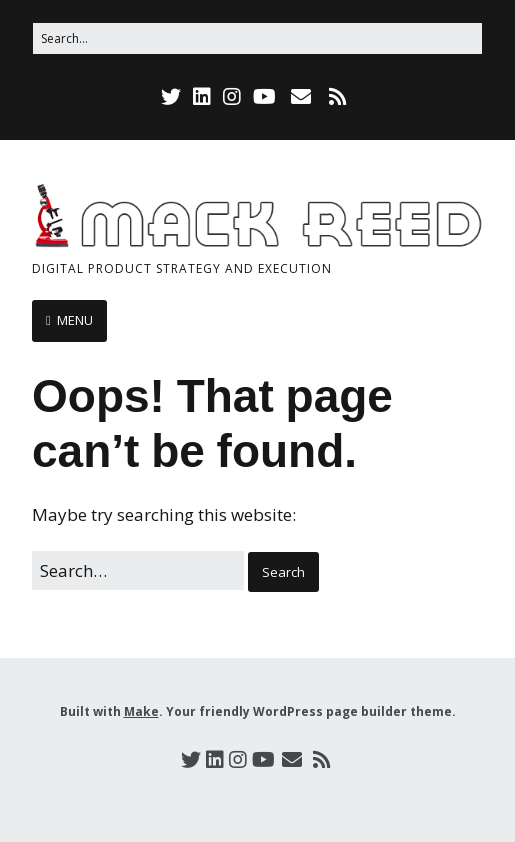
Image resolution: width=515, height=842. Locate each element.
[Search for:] (257, 38)
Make (141, 711)
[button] (283, 572)
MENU (75, 320)
